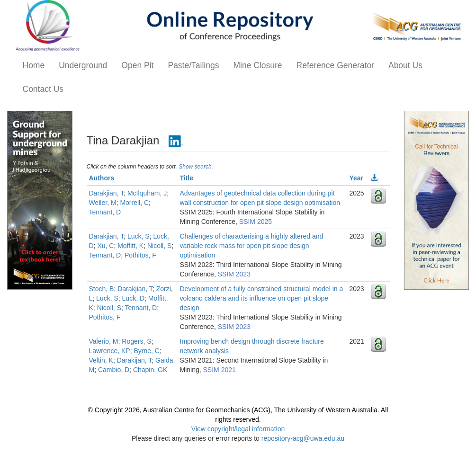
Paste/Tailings (193, 65)
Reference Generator (335, 65)
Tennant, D (105, 212)
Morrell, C (134, 203)
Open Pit (137, 65)
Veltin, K (101, 360)
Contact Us (43, 89)
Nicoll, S (159, 246)
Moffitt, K (130, 246)
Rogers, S (136, 341)
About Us (405, 65)
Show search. (196, 167)
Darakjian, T (107, 193)
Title (187, 178)
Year (357, 178)
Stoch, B (102, 289)
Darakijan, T (135, 360)
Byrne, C (146, 351)
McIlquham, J (147, 193)
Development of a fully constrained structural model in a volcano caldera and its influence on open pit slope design (262, 298)
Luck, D (133, 298)
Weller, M (103, 203)
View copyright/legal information (238, 429)
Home (34, 65)
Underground (83, 65)
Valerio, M (104, 341)
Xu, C (105, 246)
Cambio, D (114, 370)
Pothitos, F (140, 255)
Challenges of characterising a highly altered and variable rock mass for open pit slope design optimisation (252, 246)
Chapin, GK (150, 370)
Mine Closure (257, 65)
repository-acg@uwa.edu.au (303, 438)
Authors (102, 178)
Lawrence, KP (110, 351)
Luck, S (139, 236)
